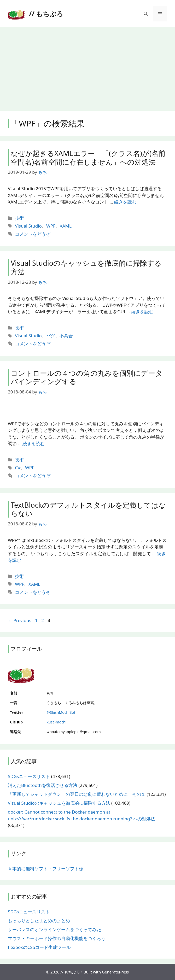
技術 (19, 218)
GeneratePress (115, 972)
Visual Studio (28, 226)
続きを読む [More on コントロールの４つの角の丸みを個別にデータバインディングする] (34, 443)
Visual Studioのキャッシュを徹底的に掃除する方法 (86, 267)
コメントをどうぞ (33, 234)
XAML (66, 226)
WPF (51, 226)
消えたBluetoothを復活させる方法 (43, 785)
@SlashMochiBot (61, 712)
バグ (51, 336)
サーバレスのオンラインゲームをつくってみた (54, 929)
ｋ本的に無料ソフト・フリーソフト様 (46, 869)
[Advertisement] (87, 66)
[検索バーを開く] (146, 14)
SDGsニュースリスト (29, 776)
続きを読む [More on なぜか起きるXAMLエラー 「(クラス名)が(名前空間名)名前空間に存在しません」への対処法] (125, 202)
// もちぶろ (46, 14)
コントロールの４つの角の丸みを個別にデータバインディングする (87, 377)
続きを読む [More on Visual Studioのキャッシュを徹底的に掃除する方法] (142, 312)
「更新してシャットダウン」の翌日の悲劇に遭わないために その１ (77, 794)
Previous (20, 620)
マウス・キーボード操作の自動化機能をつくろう (57, 938)
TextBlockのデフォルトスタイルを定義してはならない (88, 509)
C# (18, 468)
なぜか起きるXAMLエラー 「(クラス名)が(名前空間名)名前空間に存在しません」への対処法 (88, 157)
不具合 (66, 336)
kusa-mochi (56, 722)
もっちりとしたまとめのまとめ (39, 921)
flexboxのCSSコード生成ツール (39, 947)
